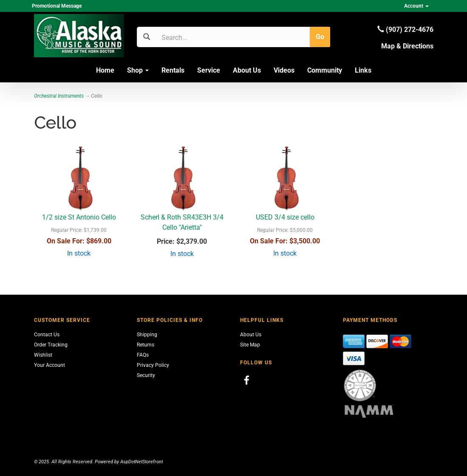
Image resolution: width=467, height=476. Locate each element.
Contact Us (47, 335)
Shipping (147, 335)
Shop (138, 70)
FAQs (143, 355)
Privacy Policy (153, 365)
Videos (284, 70)
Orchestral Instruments (59, 96)
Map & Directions (407, 46)
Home (105, 70)
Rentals (173, 70)
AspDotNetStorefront (142, 462)
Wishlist (43, 355)
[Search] (202, 37)
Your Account (50, 365)
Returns (146, 345)
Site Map (250, 345)
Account (416, 6)
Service (209, 70)
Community (325, 70)
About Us (247, 70)
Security (146, 375)
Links (363, 70)
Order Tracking (51, 345)
